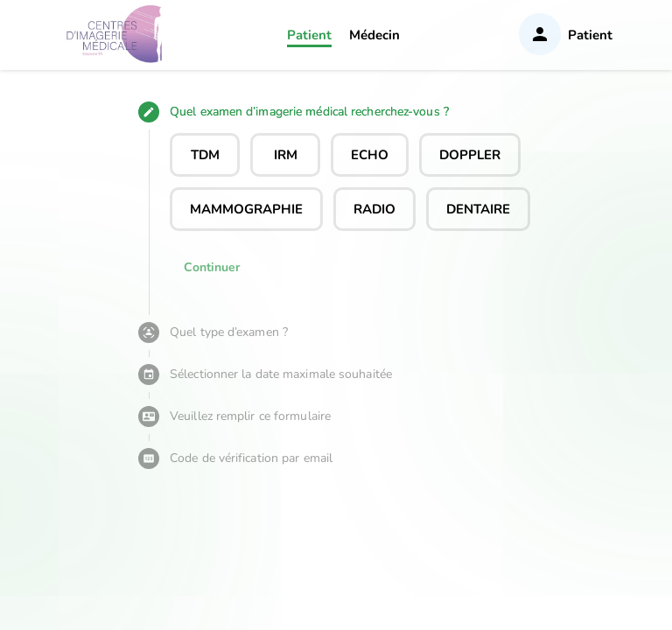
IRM (286, 155)
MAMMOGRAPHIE (246, 209)
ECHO (370, 155)
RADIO (374, 209)
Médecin (374, 35)
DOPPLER (470, 155)
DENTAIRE (478, 209)
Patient (309, 35)
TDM (205, 155)
